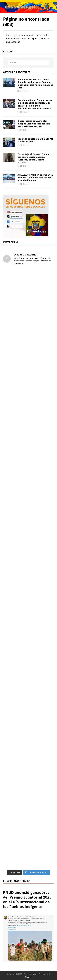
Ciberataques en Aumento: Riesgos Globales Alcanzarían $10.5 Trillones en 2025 (34, 124)
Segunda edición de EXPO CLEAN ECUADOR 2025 (35, 140)
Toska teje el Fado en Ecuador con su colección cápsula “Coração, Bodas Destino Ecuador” (34, 158)
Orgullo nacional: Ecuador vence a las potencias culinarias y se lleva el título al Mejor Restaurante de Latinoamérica (35, 104)
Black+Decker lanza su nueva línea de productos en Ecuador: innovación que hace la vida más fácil (35, 84)
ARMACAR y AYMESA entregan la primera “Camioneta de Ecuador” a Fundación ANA (35, 178)
